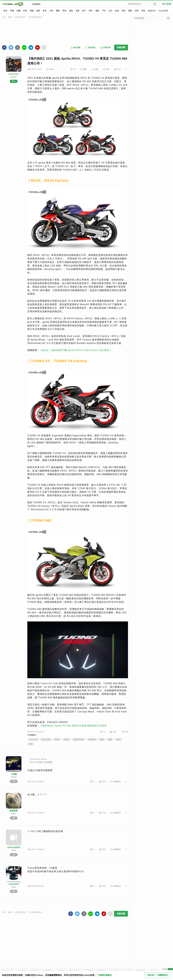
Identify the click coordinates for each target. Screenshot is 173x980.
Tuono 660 (46, 739)
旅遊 (117, 11)
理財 (124, 11)
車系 (102, 739)
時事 (137, 11)
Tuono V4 (33, 739)
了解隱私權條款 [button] (104, 975)
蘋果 (38, 11)
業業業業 (14, 811)
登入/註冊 (167, 4)
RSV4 (57, 739)
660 (31, 744)
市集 (143, 11)
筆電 (25, 11)
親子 (84, 11)
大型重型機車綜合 (35, 17)
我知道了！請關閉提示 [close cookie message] (158, 975)
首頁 (5, 11)
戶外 (104, 11)
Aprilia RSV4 (79, 739)
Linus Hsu (14, 74)
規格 (110, 739)
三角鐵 (14, 774)
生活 (110, 11)
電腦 (32, 11)
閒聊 (130, 11)
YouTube (163, 11)
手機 (12, 11)
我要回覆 (121, 47)
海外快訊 (92, 739)
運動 (97, 11)
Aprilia (67, 739)
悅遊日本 (152, 11)
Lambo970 (14, 884)
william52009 (14, 847)
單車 (64, 11)
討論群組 (36, 4)
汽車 (51, 11)
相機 (18, 11)
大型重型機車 (20, 17)
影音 (45, 11)
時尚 (91, 11)
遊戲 (71, 11)
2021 (118, 739)
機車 (58, 11)
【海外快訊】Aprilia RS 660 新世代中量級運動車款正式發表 (73, 726)
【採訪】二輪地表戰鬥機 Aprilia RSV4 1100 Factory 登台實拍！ (76, 350)
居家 (78, 11)
